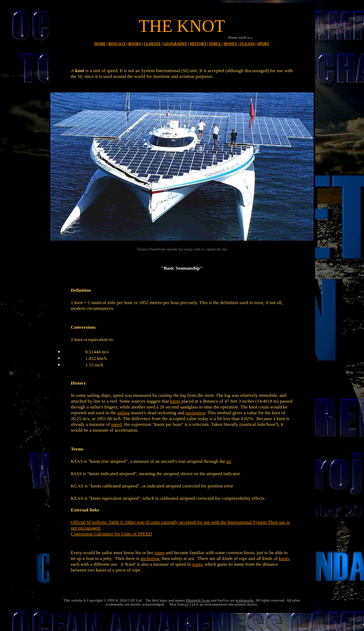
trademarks (244, 600)
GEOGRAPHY (175, 44)
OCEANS (247, 44)
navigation (195, 413)
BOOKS (135, 44)
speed (117, 424)
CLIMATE (152, 44)
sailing (124, 413)
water (197, 564)
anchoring (150, 558)
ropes (159, 553)
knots (175, 401)
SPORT (263, 44)
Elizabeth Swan (198, 600)
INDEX (215, 44)
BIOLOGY (117, 44)
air (229, 461)
